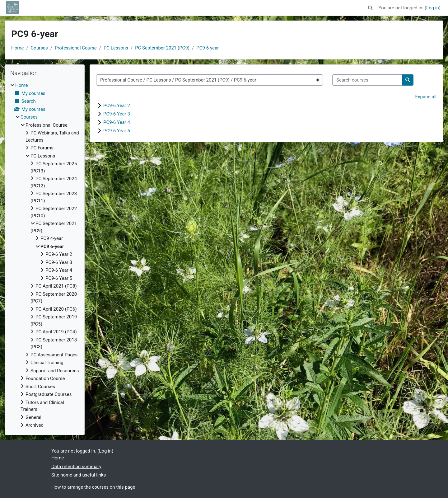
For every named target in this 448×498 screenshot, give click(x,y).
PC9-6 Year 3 (117, 114)
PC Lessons (116, 48)
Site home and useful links (79, 475)
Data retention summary (76, 467)
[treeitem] (45, 255)
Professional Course (76, 48)
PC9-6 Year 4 (117, 122)
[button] (370, 8)
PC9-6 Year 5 (117, 131)
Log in (433, 8)
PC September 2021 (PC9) (162, 48)
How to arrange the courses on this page (93, 487)
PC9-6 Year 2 (117, 106)
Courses (39, 48)
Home (17, 48)
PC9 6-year (208, 48)
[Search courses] (367, 80)
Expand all (426, 97)
